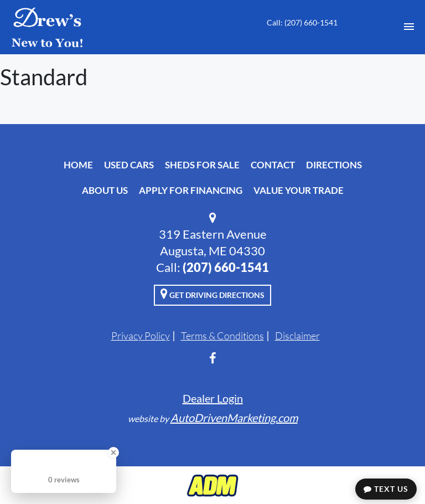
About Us (105, 190)
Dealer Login (213, 398)
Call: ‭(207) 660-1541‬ (302, 22)
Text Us (386, 489)
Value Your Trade (299, 190)
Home (78, 165)
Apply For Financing (191, 190)
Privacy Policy (141, 336)
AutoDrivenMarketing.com (234, 418)
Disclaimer (297, 336)
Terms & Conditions (222, 336)
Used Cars (129, 165)
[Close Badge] (113, 452)
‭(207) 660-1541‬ (226, 267)
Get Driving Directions (212, 294)
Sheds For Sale (202, 165)
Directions (334, 165)
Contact (273, 165)
